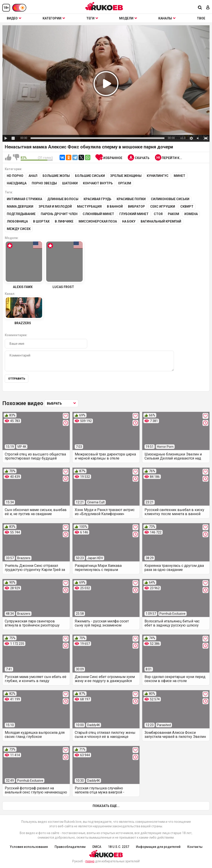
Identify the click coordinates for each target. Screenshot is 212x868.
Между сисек (19, 229)
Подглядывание (21, 214)
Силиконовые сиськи (170, 199)
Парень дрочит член (59, 214)
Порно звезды (44, 183)
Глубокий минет (134, 214)
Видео (14, 18)
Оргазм (125, 183)
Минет (179, 176)
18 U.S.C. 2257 (119, 847)
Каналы (167, 18)
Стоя (158, 214)
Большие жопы (56, 176)
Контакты (195, 847)
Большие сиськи (90, 176)
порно (90, 861)
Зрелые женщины (126, 176)
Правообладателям (70, 847)
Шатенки (70, 183)
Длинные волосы (63, 199)
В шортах (41, 221)
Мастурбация (89, 206)
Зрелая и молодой (55, 206)
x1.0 (183, 138)
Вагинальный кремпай (161, 221)
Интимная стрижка (24, 199)
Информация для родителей (158, 847)
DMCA (97, 847)
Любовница (17, 221)
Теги (92, 18)
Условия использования (29, 847)
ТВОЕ (201, 18)
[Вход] (208, 8)
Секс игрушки (163, 206)
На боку (129, 221)
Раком (173, 214)
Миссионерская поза (98, 221)
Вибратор (136, 206)
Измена (191, 214)
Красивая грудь (98, 199)
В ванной (115, 206)
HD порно (15, 176)
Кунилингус (158, 176)
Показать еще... (106, 806)
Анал (33, 176)
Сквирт (187, 206)
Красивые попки (131, 199)
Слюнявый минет (98, 214)
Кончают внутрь (98, 183)
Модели (128, 18)
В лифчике (64, 221)
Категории (54, 18)
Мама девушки (20, 206)
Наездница (17, 183)
